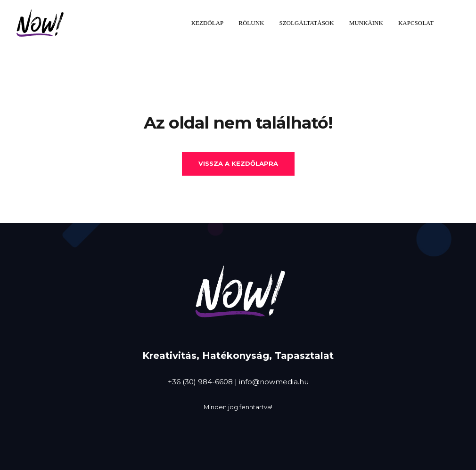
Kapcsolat (416, 23)
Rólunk (251, 23)
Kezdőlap (208, 23)
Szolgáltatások (306, 23)
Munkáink (366, 23)
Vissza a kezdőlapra (238, 163)
